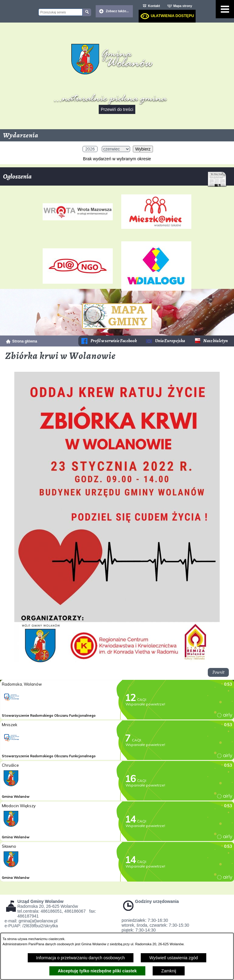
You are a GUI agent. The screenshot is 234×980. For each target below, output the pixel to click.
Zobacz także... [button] (117, 11)
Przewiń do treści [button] (117, 109)
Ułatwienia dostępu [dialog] (172, 16)
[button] (117, 661)
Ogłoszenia (115, 179)
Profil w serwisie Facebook (114, 341)
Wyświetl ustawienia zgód (174, 958)
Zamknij (169, 971)
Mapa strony (183, 6)
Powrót (218, 672)
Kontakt (154, 6)
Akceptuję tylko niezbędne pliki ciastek (97, 971)
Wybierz (143, 149)
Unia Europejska (170, 341)
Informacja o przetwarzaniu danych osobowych (81, 958)
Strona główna (25, 341)
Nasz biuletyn (216, 341)
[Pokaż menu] (225, 9)
